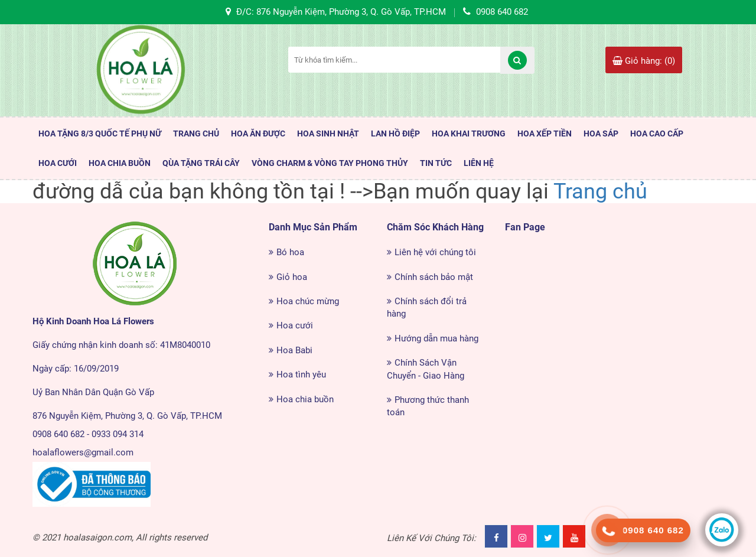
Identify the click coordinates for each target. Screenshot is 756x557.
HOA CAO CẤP (657, 133)
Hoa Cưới (58, 163)
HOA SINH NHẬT (328, 133)
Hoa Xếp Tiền (545, 133)
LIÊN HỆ (479, 163)
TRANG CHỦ (196, 133)
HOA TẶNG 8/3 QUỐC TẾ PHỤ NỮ (100, 133)
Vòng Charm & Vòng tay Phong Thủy (330, 163)
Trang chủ (600, 191)
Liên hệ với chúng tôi (435, 252)
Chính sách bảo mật (434, 277)
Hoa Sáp (601, 133)
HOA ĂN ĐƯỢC (258, 133)
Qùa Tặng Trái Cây (201, 163)
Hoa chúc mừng (308, 301)
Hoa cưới (295, 325)
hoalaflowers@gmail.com (83, 452)
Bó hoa (290, 252)
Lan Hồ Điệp (395, 133)
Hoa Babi (294, 350)
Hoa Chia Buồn (120, 163)
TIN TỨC (436, 163)
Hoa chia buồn (305, 399)
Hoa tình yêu (301, 374)
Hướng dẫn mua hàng (436, 338)
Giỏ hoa (292, 277)
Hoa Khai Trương (469, 133)
